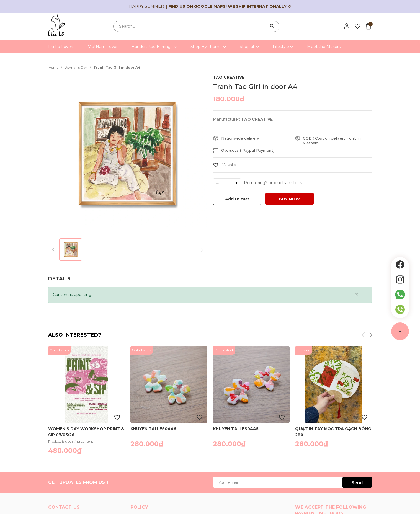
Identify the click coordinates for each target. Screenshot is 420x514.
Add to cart (237, 199)
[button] (370, 336)
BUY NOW (289, 199)
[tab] (59, 279)
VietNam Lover (103, 47)
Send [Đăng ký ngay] (357, 483)
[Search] (272, 26)
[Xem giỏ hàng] (368, 26)
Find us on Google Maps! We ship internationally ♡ (230, 6)
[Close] (357, 294)
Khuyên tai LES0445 (236, 429)
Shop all (249, 47)
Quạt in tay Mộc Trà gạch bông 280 (333, 432)
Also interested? (75, 335)
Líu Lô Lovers (61, 47)
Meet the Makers (324, 47)
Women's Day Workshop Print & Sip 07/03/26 (86, 432)
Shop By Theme (208, 47)
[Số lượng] (227, 183)
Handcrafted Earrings (154, 47)
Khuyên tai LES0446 (153, 429)
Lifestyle (283, 47)
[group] (128, 153)
